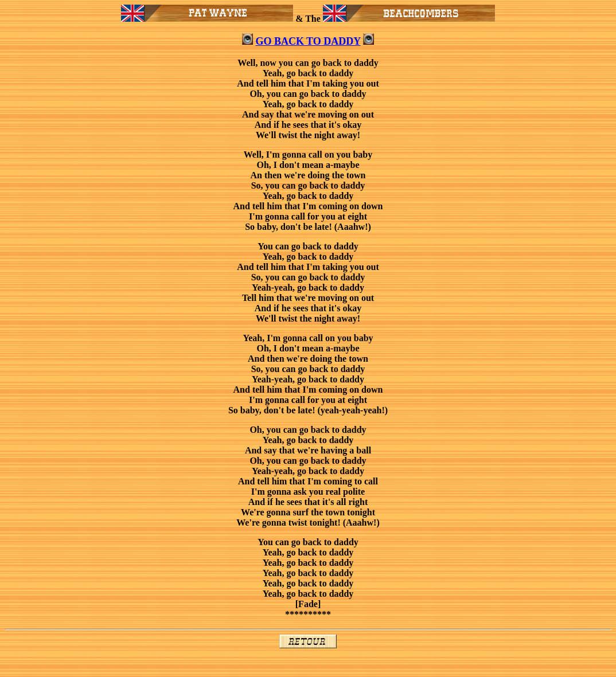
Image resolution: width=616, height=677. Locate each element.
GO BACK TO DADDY (308, 41)
